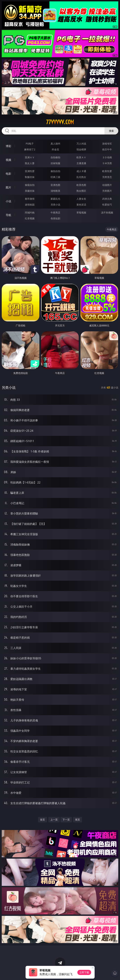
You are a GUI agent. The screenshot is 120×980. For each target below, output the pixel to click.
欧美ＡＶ (81, 157)
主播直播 (81, 163)
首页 (42, 820)
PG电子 (30, 144)
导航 (8, 215)
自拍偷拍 (55, 157)
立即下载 (84, 972)
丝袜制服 (55, 163)
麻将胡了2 (30, 149)
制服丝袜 (30, 177)
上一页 (54, 820)
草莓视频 (81, 212)
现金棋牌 (81, 149)
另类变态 (107, 177)
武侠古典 (107, 199)
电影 (8, 174)
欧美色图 (81, 185)
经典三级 (55, 177)
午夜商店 (55, 212)
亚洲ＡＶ (30, 157)
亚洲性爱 (30, 171)
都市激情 (30, 199)
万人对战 (81, 144)
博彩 (8, 146)
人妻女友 (81, 199)
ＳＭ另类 (107, 163)
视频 (8, 160)
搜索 (111, 131)
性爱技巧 (107, 205)
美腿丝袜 (30, 191)
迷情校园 (30, 205)
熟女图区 (81, 191)
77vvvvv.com (60, 122)
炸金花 (55, 149)
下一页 (66, 820)
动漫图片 (107, 185)
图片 (8, 187)
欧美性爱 (107, 171)
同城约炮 (30, 212)
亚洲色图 (55, 185)
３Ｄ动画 (107, 157)
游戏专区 (107, 144)
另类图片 (107, 191)
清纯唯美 (55, 191)
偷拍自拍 (55, 171)
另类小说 (55, 205)
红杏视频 (30, 218)
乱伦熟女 (81, 177)
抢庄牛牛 (107, 149)
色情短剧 (55, 218)
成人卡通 (81, 171)
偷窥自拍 (30, 185)
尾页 (78, 820)
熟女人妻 (30, 163)
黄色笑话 (81, 205)
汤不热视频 (107, 212)
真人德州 (55, 144)
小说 (8, 201)
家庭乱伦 (55, 199)
